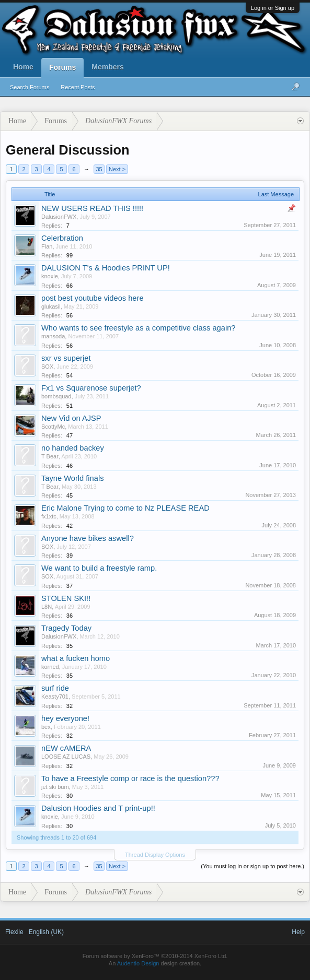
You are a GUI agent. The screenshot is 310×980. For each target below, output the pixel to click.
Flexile (14, 932)
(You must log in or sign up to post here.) (252, 866)
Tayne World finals (72, 478)
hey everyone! (65, 718)
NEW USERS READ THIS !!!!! (92, 208)
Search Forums (30, 87)
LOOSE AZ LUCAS (66, 757)
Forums (62, 67)
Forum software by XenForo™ (155, 956)
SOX (47, 367)
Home (23, 67)
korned (50, 667)
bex (46, 727)
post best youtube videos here (93, 298)
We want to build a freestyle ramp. (99, 568)
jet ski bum (55, 787)
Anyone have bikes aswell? (88, 538)
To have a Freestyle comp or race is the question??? (130, 778)
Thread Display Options (155, 855)
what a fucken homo (76, 658)
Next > (117, 169)
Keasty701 (55, 696)
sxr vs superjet (66, 358)
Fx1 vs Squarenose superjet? (91, 388)
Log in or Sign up (273, 8)
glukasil (51, 306)
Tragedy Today (66, 628)
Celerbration (62, 238)
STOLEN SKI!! (66, 598)
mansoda (53, 336)
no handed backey (73, 448)
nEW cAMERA (66, 748)
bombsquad (56, 396)
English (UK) (46, 932)
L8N (47, 607)
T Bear (50, 456)
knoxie (50, 276)
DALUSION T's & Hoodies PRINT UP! (106, 268)
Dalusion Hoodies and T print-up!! (98, 808)
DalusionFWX (59, 217)
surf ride (55, 688)
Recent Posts (78, 87)
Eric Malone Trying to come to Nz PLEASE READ (125, 508)
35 (99, 169)
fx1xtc (49, 516)
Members (107, 67)
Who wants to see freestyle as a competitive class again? (138, 328)
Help (298, 932)
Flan (47, 246)
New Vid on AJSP (71, 418)
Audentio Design (138, 963)
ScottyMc (53, 427)
